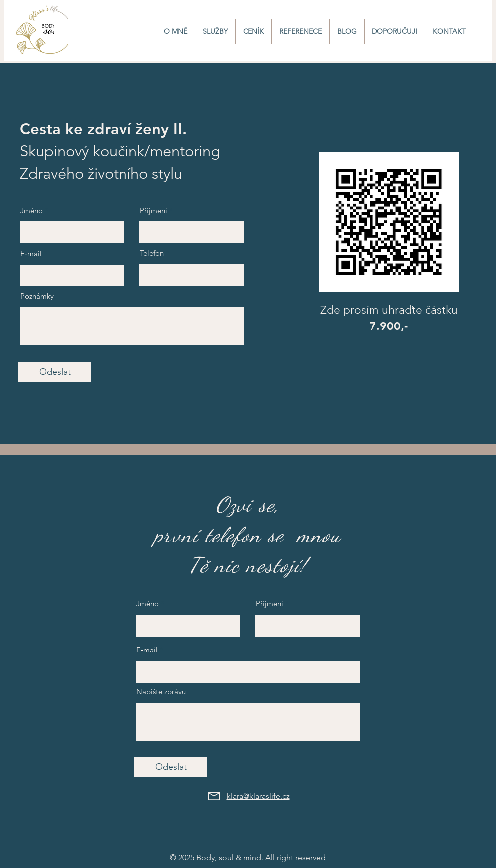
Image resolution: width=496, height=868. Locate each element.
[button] (215, 32)
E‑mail (31, 254)
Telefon (152, 253)
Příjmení (154, 210)
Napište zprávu (161, 692)
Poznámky (37, 296)
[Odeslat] (55, 372)
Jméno (32, 210)
